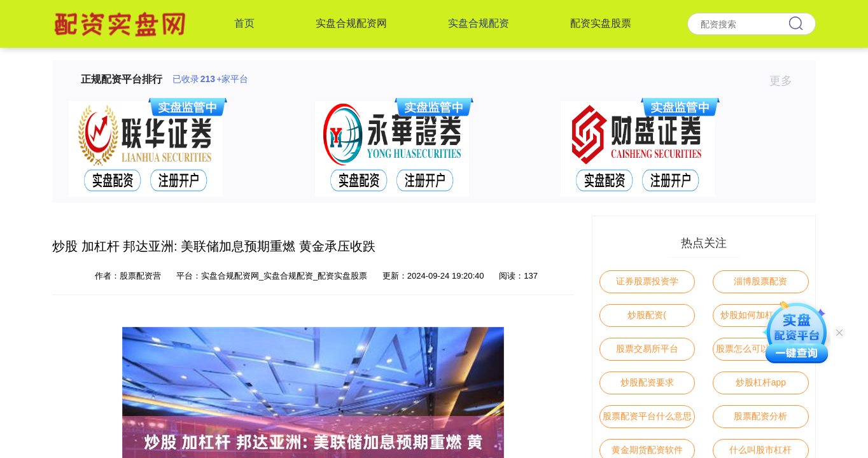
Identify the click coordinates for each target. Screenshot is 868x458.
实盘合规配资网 (351, 23)
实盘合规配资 (479, 23)
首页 (244, 23)
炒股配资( (647, 315)
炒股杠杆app (761, 382)
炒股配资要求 (647, 382)
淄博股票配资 (760, 281)
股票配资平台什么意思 (647, 416)
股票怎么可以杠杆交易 (760, 349)
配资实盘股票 (601, 23)
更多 (786, 81)
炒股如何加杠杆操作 (760, 315)
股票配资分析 (760, 416)
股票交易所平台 (647, 349)
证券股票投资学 (647, 281)
